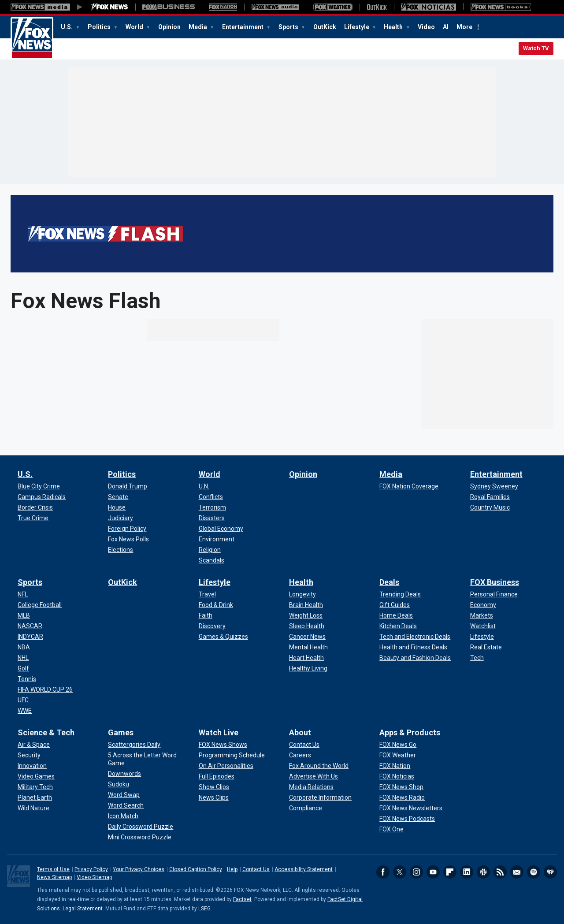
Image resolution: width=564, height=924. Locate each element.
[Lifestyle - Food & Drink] (216, 605)
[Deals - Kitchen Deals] (398, 626)
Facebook (383, 872)
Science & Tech (46, 732)
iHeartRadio (550, 872)
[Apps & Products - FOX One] (391, 829)
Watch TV (536, 48)
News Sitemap (54, 877)
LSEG (204, 909)
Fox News (32, 38)
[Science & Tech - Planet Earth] (35, 797)
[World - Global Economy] (221, 529)
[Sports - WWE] (25, 711)
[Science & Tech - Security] (29, 755)
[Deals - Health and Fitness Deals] (413, 647)
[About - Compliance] (306, 808)
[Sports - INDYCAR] (30, 637)
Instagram (416, 872)
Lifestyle (357, 27)
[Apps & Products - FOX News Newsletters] (411, 808)
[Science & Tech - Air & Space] (34, 745)
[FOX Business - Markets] (482, 615)
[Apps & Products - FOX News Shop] (401, 787)
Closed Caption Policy (196, 869)
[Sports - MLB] (24, 615)
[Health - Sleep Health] (307, 626)
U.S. (67, 27)
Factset (242, 899)
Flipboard (450, 872)
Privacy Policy (91, 869)
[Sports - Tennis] (27, 679)
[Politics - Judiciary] (121, 518)
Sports (289, 27)
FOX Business (495, 582)
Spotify (534, 872)
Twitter (400, 872)
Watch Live (219, 732)
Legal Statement (83, 909)
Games (121, 732)
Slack (483, 872)
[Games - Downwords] (124, 774)
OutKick (325, 27)
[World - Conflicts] (211, 497)
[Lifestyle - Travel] (207, 594)
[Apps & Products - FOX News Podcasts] (407, 819)
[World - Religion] (210, 550)
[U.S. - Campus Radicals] (42, 497)
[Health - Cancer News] (307, 637)
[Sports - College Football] (40, 605)
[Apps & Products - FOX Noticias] (397, 776)
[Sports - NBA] (24, 647)
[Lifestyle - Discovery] (212, 626)
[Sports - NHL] (23, 658)
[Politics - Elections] (121, 550)
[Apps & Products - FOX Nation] (395, 766)
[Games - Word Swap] (124, 795)
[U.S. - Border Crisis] (35, 507)
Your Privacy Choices (139, 869)
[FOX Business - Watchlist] (483, 626)
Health (394, 27)
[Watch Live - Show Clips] (214, 787)
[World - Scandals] (211, 560)
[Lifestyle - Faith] (206, 615)
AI (446, 27)
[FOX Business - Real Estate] (486, 647)
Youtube (433, 872)
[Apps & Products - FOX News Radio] (402, 797)
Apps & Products (410, 732)
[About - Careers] (300, 755)
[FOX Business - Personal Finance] (494, 594)
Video (426, 27)
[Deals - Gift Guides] (395, 605)
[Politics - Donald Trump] (128, 486)
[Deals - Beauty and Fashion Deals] (415, 658)
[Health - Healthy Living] (308, 668)
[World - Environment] (217, 539)
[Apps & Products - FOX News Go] (398, 745)
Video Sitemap (94, 877)
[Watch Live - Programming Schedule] (232, 755)
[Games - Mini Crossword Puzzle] (140, 837)
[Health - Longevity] (302, 594)
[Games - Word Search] (126, 805)
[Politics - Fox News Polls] (128, 539)
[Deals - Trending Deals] (400, 594)
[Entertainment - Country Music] (490, 507)
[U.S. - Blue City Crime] (39, 486)
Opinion (169, 27)
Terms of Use (53, 869)
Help (232, 869)
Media (199, 27)
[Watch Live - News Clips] (214, 797)
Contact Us (256, 869)
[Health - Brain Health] (306, 605)
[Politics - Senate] (118, 497)
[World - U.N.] (204, 486)
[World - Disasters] (212, 518)
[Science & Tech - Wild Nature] (33, 808)
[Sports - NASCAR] (30, 626)
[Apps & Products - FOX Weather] (398, 755)
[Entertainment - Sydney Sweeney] (494, 486)
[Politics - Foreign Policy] (127, 529)
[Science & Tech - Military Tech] (35, 787)
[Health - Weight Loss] (306, 615)
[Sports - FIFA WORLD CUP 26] (45, 689)
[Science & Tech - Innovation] (32, 766)
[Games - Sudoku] (119, 784)
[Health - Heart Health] (306, 658)
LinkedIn (467, 872)
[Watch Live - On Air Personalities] (226, 766)
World (135, 27)
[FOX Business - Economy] (483, 605)
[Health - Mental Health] (308, 647)
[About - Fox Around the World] (319, 766)
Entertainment (243, 27)
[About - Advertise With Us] (314, 776)
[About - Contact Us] (304, 745)
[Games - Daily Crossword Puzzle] (141, 827)
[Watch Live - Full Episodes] (217, 776)
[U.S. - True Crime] (33, 518)
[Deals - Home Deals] (396, 615)
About (300, 732)
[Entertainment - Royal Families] (490, 497)
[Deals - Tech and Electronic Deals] (415, 637)
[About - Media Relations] (311, 787)
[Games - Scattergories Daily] (134, 745)
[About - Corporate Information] (320, 797)
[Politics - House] (117, 507)
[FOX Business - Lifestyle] (482, 637)
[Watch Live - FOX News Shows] (223, 745)
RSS (500, 872)
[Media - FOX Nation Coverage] (409, 486)
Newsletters (517, 872)
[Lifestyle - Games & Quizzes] (223, 637)
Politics (100, 27)
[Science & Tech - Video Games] (36, 776)
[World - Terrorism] (212, 507)
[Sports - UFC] (23, 700)
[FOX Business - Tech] (477, 658)
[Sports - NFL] (23, 594)
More (464, 27)
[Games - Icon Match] (123, 816)
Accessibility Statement (304, 869)
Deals (389, 582)
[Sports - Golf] (23, 668)
